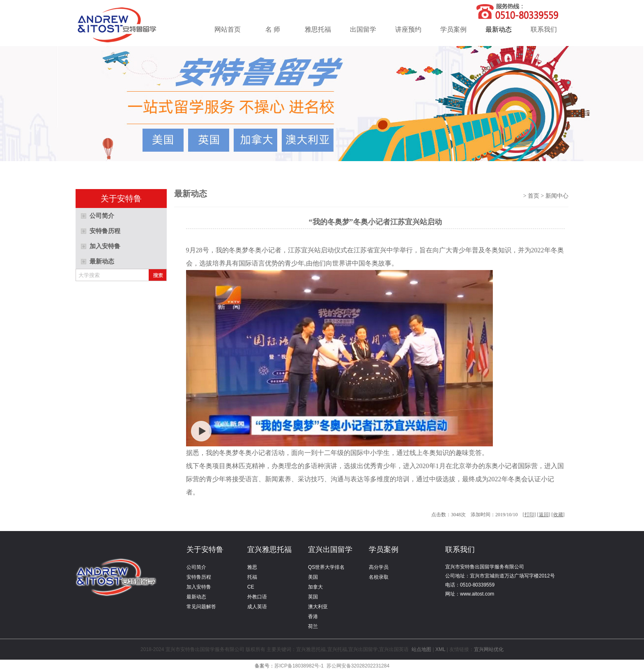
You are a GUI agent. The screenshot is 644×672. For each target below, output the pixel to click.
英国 (313, 597)
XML (440, 649)
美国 (313, 577)
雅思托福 (318, 29)
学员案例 (453, 29)
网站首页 (228, 29)
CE (251, 587)
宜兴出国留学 (330, 550)
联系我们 (544, 29)
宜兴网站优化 (489, 649)
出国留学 (363, 29)
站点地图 (422, 649)
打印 (529, 515)
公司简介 (196, 567)
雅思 (252, 567)
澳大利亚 (318, 607)
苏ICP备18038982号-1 (299, 666)
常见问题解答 (201, 607)
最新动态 (499, 29)
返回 (544, 515)
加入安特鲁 (199, 587)
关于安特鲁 (205, 550)
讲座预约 (408, 29)
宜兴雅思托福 (269, 550)
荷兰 (313, 626)
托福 (252, 577)
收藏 (558, 515)
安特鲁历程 (199, 577)
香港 (313, 617)
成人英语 (257, 607)
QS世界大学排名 (326, 567)
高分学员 (379, 567)
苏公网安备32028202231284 (358, 666)
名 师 (273, 29)
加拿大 (315, 587)
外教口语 (257, 597)
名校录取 (379, 577)
